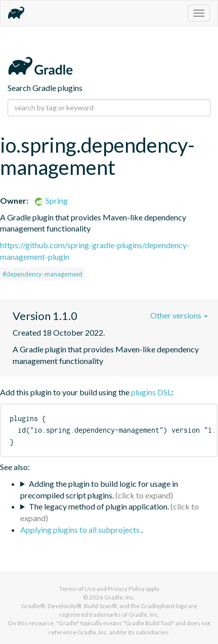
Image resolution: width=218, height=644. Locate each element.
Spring (51, 200)
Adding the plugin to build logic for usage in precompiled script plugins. (99, 489)
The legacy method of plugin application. (99, 506)
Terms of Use (77, 589)
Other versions (179, 315)
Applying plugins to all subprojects (81, 530)
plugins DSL (151, 392)
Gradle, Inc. (120, 597)
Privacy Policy (126, 589)
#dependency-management (42, 274)
